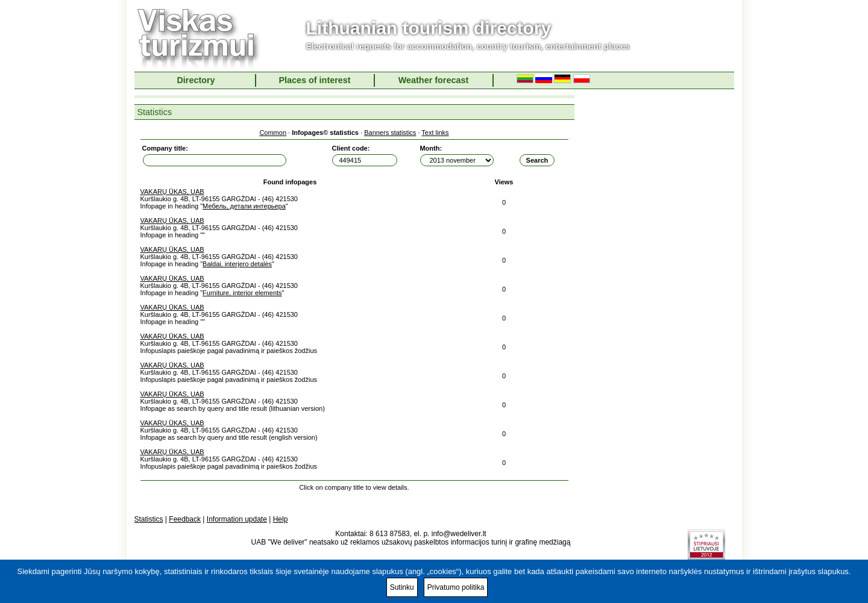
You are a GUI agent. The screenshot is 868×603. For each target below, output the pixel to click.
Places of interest (314, 80)
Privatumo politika (456, 587)
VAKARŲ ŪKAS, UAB (172, 192)
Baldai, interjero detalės (237, 264)
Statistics (149, 519)
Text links (435, 133)
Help (281, 519)
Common (273, 133)
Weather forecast (434, 80)
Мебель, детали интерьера (244, 206)
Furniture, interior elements (242, 293)
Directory (196, 80)
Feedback (185, 519)
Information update (237, 519)
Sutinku (402, 587)
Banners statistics (390, 133)
